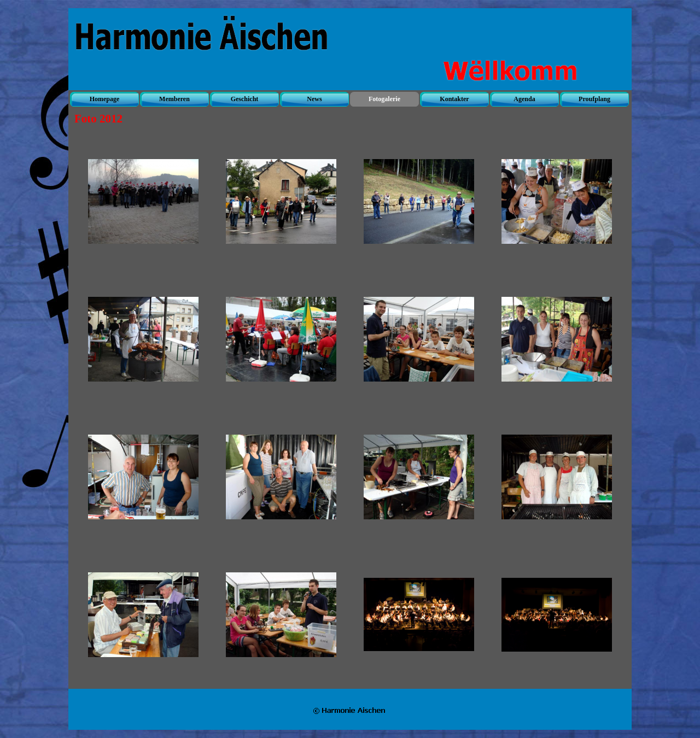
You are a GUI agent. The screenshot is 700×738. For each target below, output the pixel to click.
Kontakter (454, 99)
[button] (143, 202)
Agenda (524, 99)
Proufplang (594, 99)
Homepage (105, 99)
